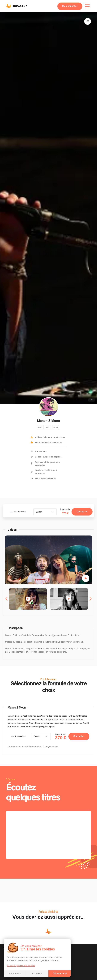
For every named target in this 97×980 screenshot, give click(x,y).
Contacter (82, 512)
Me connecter (70, 6)
